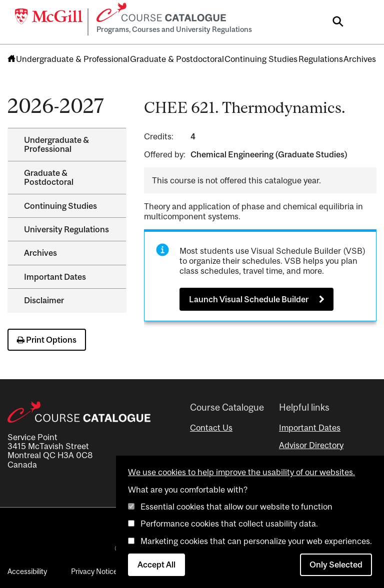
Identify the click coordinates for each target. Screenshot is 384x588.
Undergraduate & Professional (73, 59)
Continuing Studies (261, 59)
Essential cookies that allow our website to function (236, 507)
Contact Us (211, 428)
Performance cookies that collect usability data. (229, 524)
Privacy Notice (94, 571)
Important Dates (55, 277)
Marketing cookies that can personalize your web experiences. (256, 541)
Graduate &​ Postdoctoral (49, 177)
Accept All (156, 565)
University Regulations (66, 229)
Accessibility (27, 571)
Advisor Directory (311, 445)
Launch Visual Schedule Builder (249, 299)
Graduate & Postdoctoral (177, 59)
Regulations (321, 59)
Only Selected (336, 565)
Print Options (47, 340)
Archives (360, 59)
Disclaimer (44, 300)
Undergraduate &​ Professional (56, 144)
